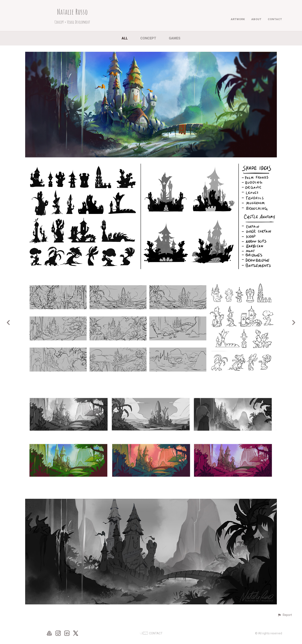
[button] (285, 615)
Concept (148, 38)
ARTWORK (238, 19)
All (125, 38)
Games (175, 38)
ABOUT (256, 19)
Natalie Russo (72, 12)
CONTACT (275, 19)
